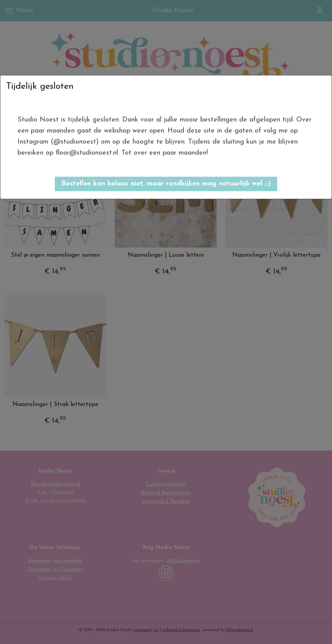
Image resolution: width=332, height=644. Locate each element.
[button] (166, 184)
